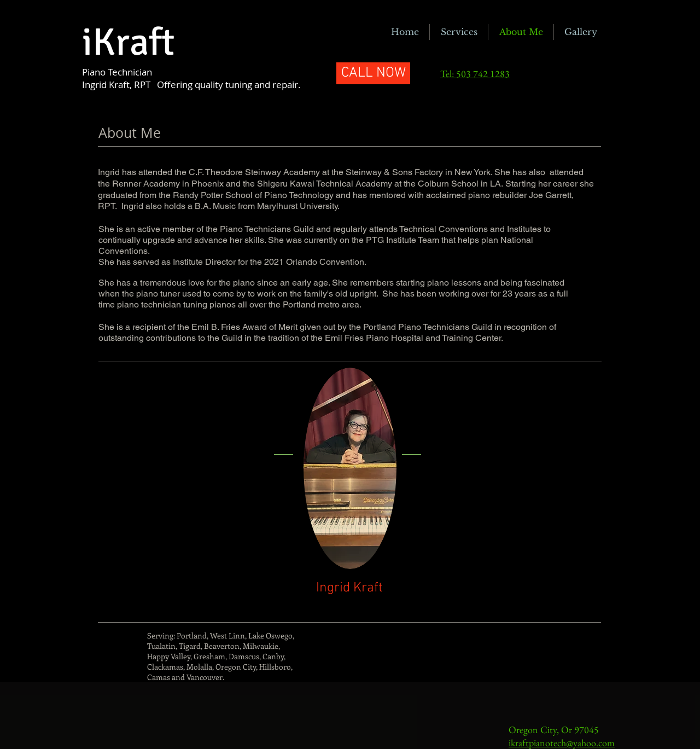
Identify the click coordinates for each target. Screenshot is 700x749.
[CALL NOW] (373, 73)
